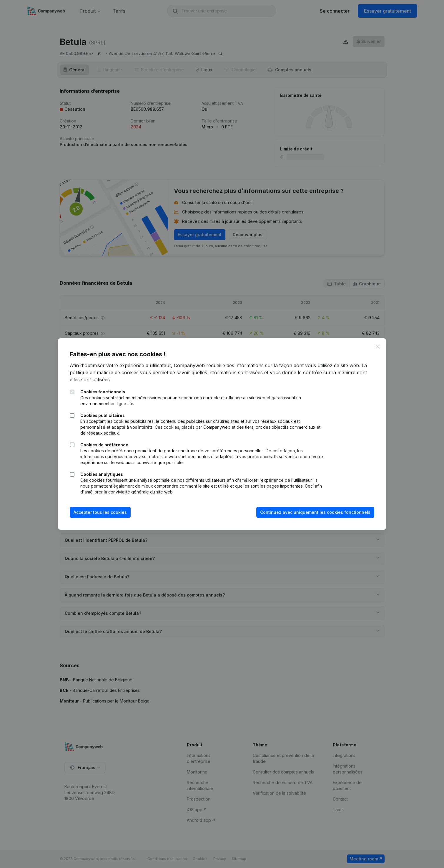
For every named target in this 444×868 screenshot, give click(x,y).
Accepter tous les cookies (100, 512)
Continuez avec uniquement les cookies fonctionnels (315, 512)
